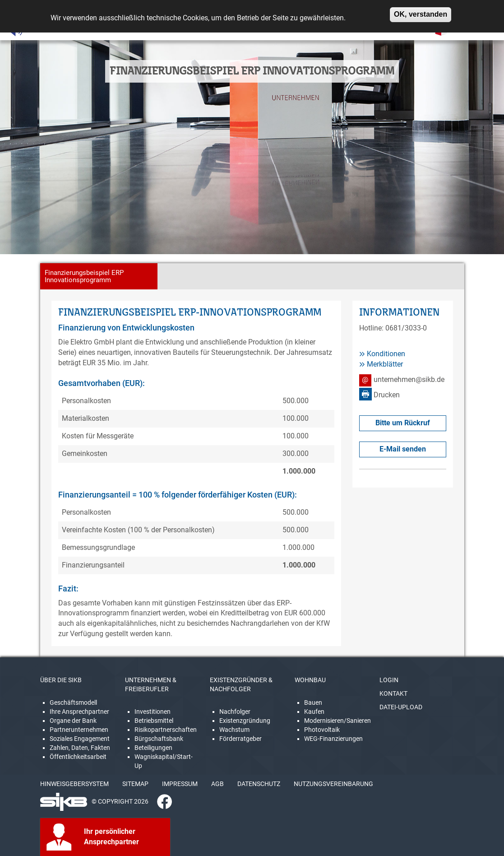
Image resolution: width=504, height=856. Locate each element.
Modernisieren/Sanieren (338, 721)
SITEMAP (135, 784)
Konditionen (386, 354)
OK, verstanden (421, 11)
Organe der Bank (73, 721)
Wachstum (234, 730)
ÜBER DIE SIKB (61, 680)
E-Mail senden (403, 449)
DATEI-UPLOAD (401, 707)
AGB (217, 784)
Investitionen (153, 712)
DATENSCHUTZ (259, 784)
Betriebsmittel (154, 721)
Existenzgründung (245, 721)
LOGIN (389, 680)
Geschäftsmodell (73, 702)
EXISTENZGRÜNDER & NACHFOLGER (241, 684)
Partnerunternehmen (79, 730)
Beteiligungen (153, 748)
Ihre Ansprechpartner (79, 712)
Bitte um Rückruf (403, 423)
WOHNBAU (310, 680)
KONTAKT (393, 693)
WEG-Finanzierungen (333, 739)
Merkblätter (385, 364)
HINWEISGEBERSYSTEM (74, 784)
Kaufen (314, 712)
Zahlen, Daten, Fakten (80, 748)
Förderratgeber (240, 739)
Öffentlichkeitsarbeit (78, 757)
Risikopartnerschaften (166, 730)
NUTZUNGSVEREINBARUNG (333, 784)
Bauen (313, 702)
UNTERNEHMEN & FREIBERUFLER (151, 684)
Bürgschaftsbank (159, 739)
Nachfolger (235, 712)
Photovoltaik (322, 730)
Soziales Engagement (80, 739)
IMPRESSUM (180, 784)
